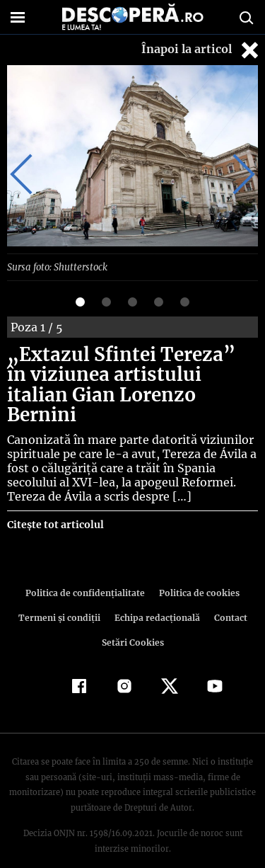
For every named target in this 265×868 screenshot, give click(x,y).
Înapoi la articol (201, 50)
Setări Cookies (133, 622)
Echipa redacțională (156, 597)
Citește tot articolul (55, 504)
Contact (228, 597)
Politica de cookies (197, 572)
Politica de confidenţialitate (88, 572)
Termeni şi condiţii (61, 597)
